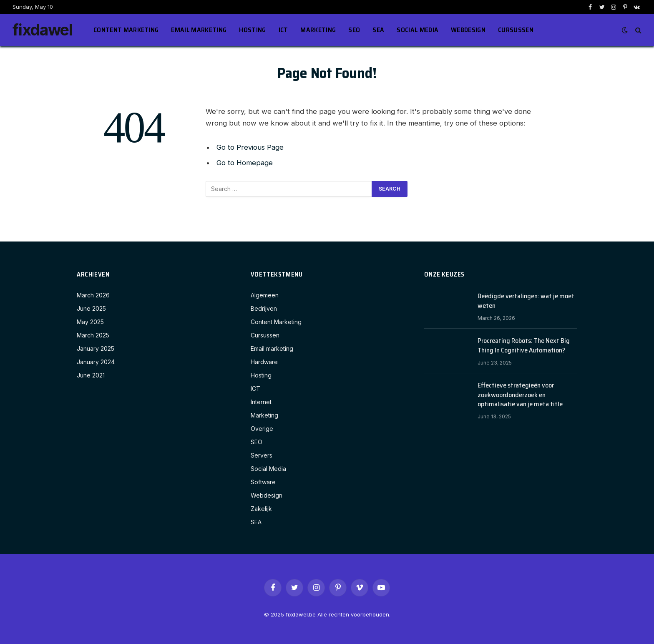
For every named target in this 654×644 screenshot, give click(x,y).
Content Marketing (126, 30)
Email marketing (199, 30)
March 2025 (93, 335)
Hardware (264, 362)
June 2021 (91, 375)
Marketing (318, 30)
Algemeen (265, 295)
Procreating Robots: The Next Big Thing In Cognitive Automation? (524, 346)
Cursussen (516, 30)
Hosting (252, 30)
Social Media (418, 30)
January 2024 (96, 362)
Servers (262, 455)
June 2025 (91, 308)
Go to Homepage (245, 163)
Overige (262, 429)
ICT (283, 30)
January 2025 (96, 348)
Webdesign (468, 30)
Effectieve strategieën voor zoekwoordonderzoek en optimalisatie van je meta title (520, 395)
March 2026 (93, 295)
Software (263, 482)
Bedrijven (264, 308)
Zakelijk (261, 509)
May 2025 (90, 322)
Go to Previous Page (250, 147)
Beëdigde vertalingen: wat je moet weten (526, 301)
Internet (261, 402)
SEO (354, 30)
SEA (378, 30)
